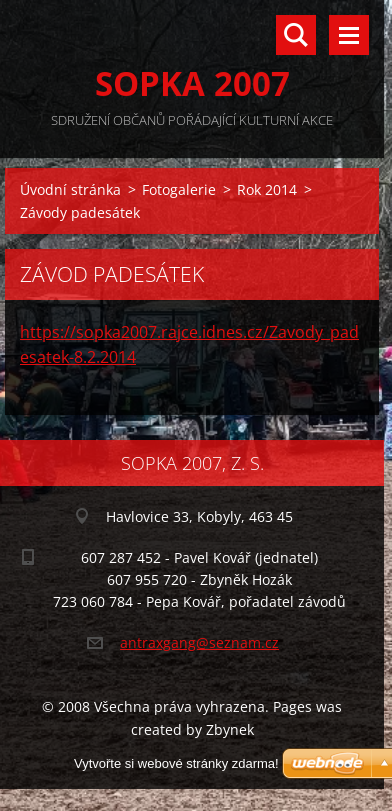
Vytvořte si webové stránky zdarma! (176, 763)
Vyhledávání (296, 35)
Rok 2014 (267, 189)
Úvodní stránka (70, 189)
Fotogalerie (179, 189)
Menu (349, 35)
